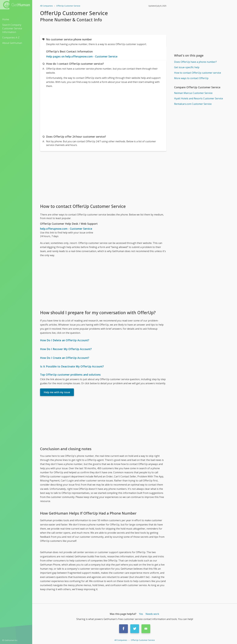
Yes (141, 614)
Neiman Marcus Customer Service (193, 93)
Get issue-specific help (187, 67)
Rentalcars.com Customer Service (193, 104)
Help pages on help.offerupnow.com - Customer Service (82, 56)
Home (6, 19)
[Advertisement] (103, 111)
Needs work (152, 614)
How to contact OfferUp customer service (198, 73)
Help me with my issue (57, 392)
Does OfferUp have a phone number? (195, 62)
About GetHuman (12, 43)
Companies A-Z (11, 37)
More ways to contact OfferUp (191, 78)
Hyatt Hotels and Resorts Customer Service (199, 98)
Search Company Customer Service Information (12, 28)
